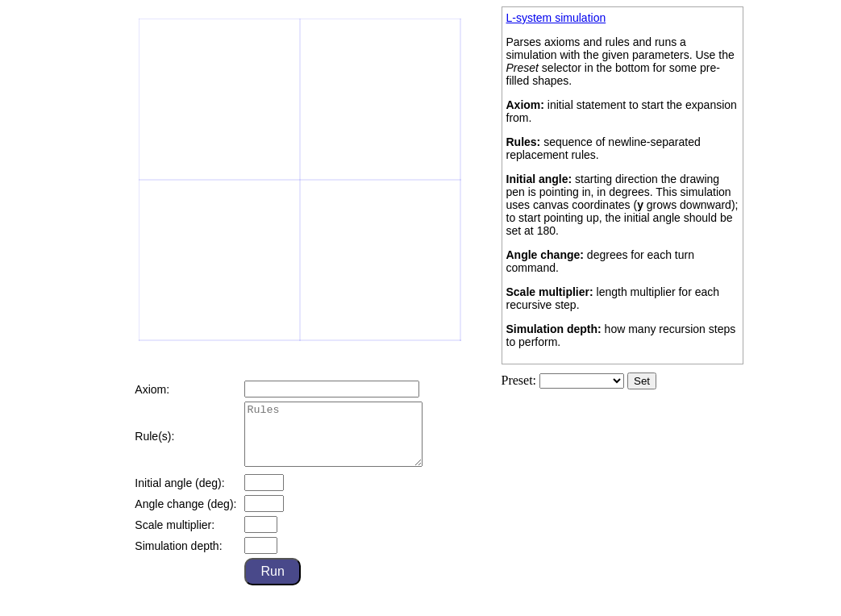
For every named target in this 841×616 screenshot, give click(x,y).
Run (272, 583)
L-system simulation (556, 18)
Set (642, 381)
